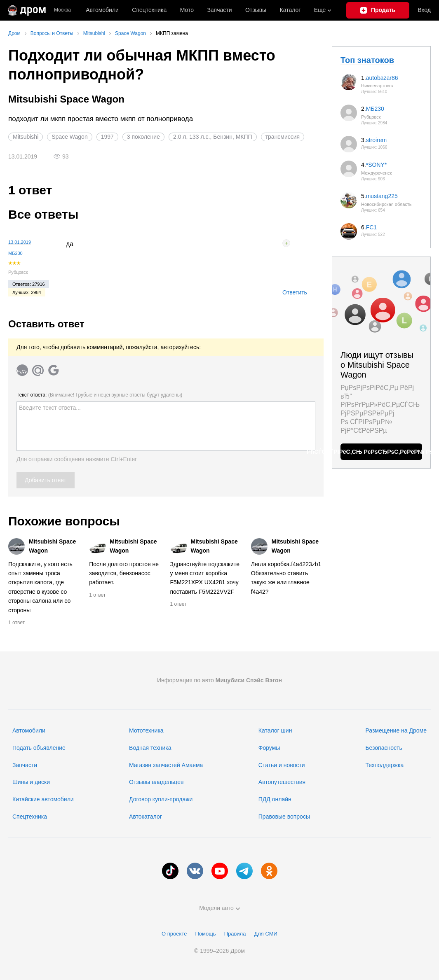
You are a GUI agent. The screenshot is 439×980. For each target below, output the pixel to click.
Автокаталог (146, 817)
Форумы (269, 748)
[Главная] (27, 10)
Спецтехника (30, 817)
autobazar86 (382, 78)
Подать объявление (39, 748)
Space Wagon (69, 137)
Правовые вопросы (284, 817)
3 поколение (143, 137)
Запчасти (219, 10)
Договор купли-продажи (161, 799)
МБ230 (15, 253)
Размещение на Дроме (396, 730)
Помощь (205, 934)
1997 (107, 137)
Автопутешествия (282, 782)
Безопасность (384, 748)
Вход (424, 10)
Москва (62, 10)
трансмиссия (283, 137)
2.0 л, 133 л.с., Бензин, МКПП (213, 137)
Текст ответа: (99, 395)
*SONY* (377, 165)
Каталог (290, 10)
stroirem (377, 140)
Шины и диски (31, 782)
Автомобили (102, 10)
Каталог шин (275, 730)
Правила (235, 934)
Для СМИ (265, 934)
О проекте (174, 934)
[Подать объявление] (378, 10)
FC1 (371, 227)
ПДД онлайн (275, 799)
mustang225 (382, 196)
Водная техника (150, 748)
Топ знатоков (367, 60)
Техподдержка (384, 765)
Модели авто (219, 908)
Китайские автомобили (43, 799)
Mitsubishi (26, 137)
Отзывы (256, 10)
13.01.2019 (20, 242)
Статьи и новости (282, 765)
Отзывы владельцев (156, 782)
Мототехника (146, 730)
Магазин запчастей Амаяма (166, 765)
